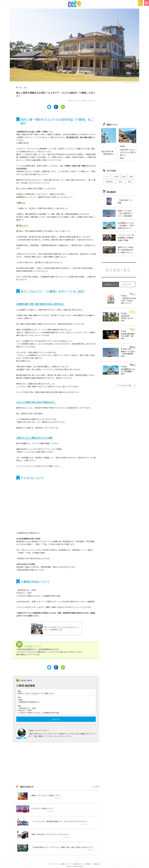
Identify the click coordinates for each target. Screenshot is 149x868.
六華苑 (116, 177)
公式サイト (56, 719)
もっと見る (95, 786)
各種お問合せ (77, 864)
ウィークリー (127, 284)
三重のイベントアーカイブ (39, 730)
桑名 (121, 182)
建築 (131, 177)
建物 (124, 177)
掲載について (66, 864)
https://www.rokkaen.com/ (131, 82)
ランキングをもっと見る (124, 385)
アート (107, 177)
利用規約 (88, 864)
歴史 (26, 88)
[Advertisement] (56, 764)
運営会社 (97, 864)
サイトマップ (54, 864)
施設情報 (109, 182)
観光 (130, 182)
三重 (20, 88)
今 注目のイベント (110, 284)
